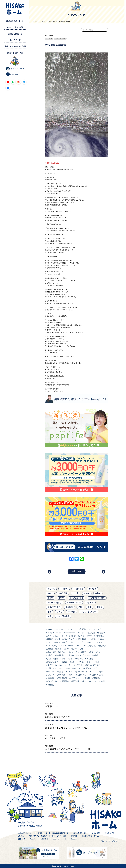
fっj (61, 668)
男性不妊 (79, 659)
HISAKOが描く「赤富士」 (91, 836)
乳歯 (67, 649)
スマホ (93, 672)
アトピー (73, 629)
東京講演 (102, 633)
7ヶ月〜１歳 (78, 589)
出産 (89, 607)
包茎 (92, 652)
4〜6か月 (64, 589)
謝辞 (58, 639)
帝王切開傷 (62, 678)
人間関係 (99, 642)
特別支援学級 (90, 646)
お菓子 (102, 639)
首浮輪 (87, 678)
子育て (59, 612)
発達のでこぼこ (54, 607)
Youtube (33, 839)
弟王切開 (76, 681)
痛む (72, 642)
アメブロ (81, 642)
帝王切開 (91, 633)
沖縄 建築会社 (83, 639)
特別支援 (103, 646)
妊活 (65, 642)
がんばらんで (81, 675)
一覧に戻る (77, 571)
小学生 (61, 598)
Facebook (75, 839)
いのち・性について (89, 612)
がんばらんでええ (97, 675)
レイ (49, 642)
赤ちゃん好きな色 (93, 665)
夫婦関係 (69, 607)
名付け (103, 681)
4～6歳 (87, 593)
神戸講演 (61, 675)
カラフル (79, 665)
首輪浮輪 (97, 678)
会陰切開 (51, 678)
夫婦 (68, 668)
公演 (96, 668)
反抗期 (59, 649)
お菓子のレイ (69, 639)
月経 (70, 659)
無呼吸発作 (61, 655)
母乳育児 (71, 612)
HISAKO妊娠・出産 (97, 598)
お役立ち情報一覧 (15, 34)
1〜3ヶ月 (93, 589)
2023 (65, 662)
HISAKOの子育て (76, 598)
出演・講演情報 (60, 39)
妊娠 (80, 607)
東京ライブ (59, 636)
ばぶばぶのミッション (15, 21)
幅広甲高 (51, 672)
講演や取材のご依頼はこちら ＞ (30, 826)
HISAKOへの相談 (74, 603)
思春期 (50, 649)
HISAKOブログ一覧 (15, 27)
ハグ (49, 636)
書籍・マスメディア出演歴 (15, 46)
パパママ (77, 668)
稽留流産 (51, 685)
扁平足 (61, 672)
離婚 (56, 659)
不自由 (71, 655)
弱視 (90, 642)
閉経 (63, 659)
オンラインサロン (54, 633)
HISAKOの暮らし (55, 603)
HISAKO (50, 629)
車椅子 (50, 655)
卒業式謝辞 (100, 636)
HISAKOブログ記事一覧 (60, 833)
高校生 (98, 593)
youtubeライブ (75, 646)
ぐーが (81, 633)
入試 (49, 659)
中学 (90, 636)
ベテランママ (76, 678)
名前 (85, 681)
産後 (49, 612)
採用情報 (74, 836)
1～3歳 (76, 593)
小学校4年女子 (81, 672)
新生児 (100, 607)
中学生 (50, 598)
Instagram (57, 839)
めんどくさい (53, 681)
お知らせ (49, 39)
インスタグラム (84, 655)
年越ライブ (52, 668)
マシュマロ (61, 629)
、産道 (82, 636)
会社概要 (21, 836)
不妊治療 (90, 659)
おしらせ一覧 (15, 40)
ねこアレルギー (54, 662)
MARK (50, 593)
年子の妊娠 (71, 636)
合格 (99, 652)
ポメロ (63, 646)
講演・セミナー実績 (15, 53)
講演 (70, 675)
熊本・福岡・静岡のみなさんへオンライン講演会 (67, 652)
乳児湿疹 (83, 629)
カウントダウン (86, 662)
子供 (101, 672)
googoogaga (70, 633)
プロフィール (43, 833)
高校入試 (97, 655)
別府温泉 (87, 668)
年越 (97, 662)
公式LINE (45, 839)
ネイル (69, 672)
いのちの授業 (95, 833)
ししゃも (51, 675)
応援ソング (22, 839)
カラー (69, 665)
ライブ (50, 665)
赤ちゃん (51, 589)
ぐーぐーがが (96, 629)
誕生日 (73, 662)
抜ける (75, 649)
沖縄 (49, 616)
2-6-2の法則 (52, 646)
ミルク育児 (63, 593)
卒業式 (50, 639)
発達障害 (65, 681)
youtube (60, 665)
